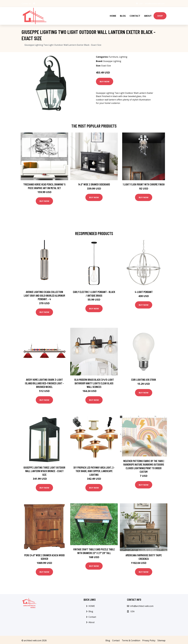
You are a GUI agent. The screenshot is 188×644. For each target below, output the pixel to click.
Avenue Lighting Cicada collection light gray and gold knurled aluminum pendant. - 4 (44, 294)
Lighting (123, 55)
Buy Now (105, 80)
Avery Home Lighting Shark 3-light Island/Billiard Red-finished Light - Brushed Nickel (44, 382)
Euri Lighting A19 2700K (144, 378)
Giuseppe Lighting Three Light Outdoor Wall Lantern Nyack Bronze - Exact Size (44, 470)
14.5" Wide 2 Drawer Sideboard (94, 183)
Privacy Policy (149, 639)
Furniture (113, 55)
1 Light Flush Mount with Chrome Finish (144, 183)
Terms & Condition (131, 639)
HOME (113, 15)
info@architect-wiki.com (154, 3)
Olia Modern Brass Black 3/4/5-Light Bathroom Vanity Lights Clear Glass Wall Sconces (94, 382)
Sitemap (161, 639)
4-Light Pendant (144, 290)
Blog (123, 15)
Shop (160, 15)
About (148, 15)
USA (140, 3)
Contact (135, 15)
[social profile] (34, 4)
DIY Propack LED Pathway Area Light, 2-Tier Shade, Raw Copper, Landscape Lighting (94, 470)
